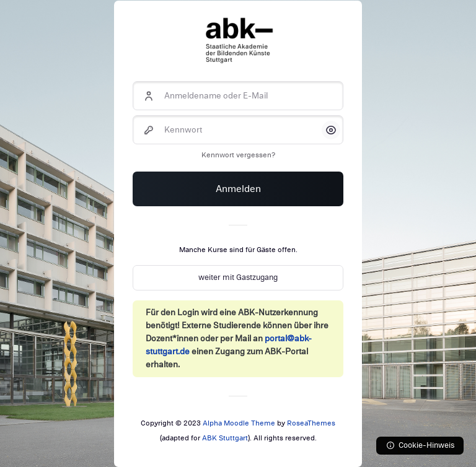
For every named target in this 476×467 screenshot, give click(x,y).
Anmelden (238, 189)
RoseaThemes (311, 423)
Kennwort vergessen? (238, 155)
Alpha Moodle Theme (239, 423)
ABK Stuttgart (225, 438)
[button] (331, 130)
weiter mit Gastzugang (238, 277)
